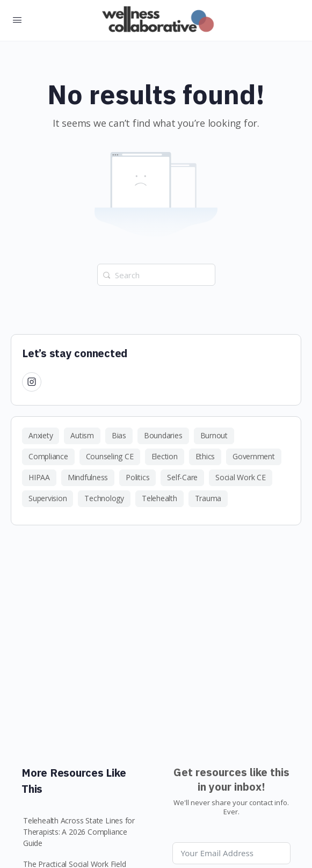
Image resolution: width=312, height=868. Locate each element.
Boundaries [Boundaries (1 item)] (163, 435)
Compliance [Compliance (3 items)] (48, 456)
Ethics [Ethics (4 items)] (205, 456)
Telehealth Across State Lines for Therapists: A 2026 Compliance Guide (79, 832)
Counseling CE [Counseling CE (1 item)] (110, 456)
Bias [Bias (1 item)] (119, 435)
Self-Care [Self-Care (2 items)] (182, 477)
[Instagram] (32, 381)
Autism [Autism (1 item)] (82, 435)
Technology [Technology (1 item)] (104, 498)
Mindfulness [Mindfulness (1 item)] (88, 477)
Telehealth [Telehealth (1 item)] (159, 498)
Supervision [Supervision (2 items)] (48, 498)
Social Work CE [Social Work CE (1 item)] (241, 477)
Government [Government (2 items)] (254, 456)
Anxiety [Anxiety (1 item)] (41, 435)
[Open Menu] (17, 19)
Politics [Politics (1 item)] (137, 477)
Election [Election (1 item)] (165, 456)
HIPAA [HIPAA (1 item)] (39, 477)
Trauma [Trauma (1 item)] (208, 498)
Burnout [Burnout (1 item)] (214, 435)
